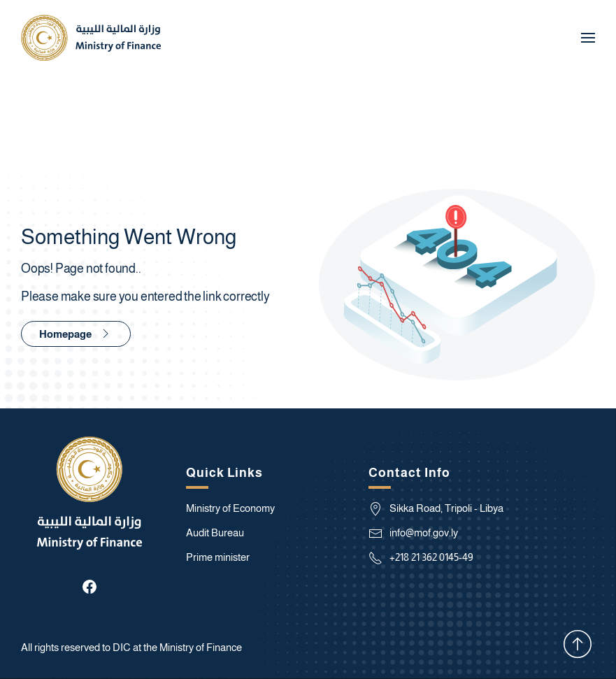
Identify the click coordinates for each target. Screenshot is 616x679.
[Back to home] (91, 38)
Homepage (76, 334)
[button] (588, 38)
